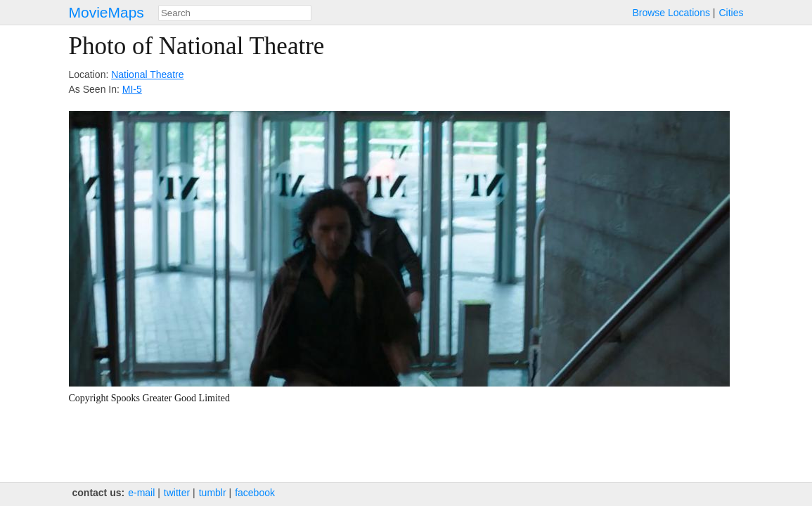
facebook (255, 493)
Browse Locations (671, 13)
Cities (731, 13)
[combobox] (235, 13)
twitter (177, 493)
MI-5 (132, 89)
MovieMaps (107, 12)
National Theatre (147, 74)
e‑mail (141, 493)
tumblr (213, 493)
